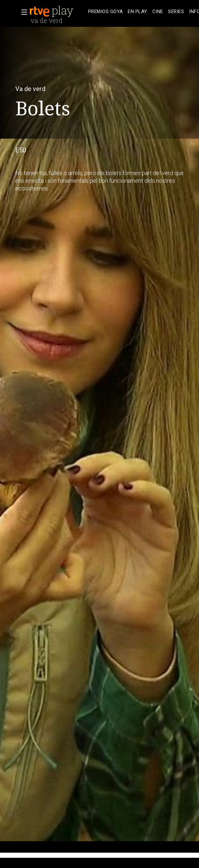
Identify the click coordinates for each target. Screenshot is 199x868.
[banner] (57, 12)
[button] (22, 12)
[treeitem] (105, 12)
